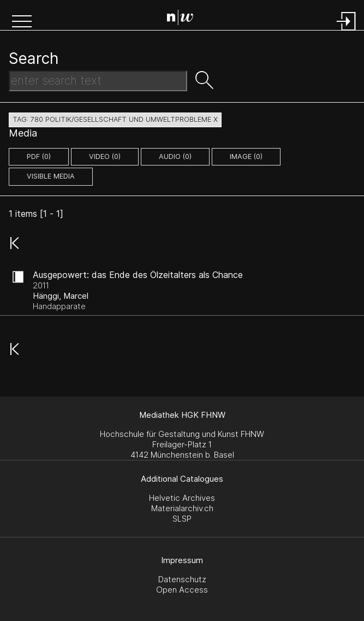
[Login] (347, 31)
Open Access (182, 590)
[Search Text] (98, 81)
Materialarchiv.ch (182, 508)
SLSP (182, 519)
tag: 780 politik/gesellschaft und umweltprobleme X (115, 119)
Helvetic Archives (182, 498)
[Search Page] (184, 19)
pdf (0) (39, 156)
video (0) (105, 156)
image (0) (246, 156)
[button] (22, 22)
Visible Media (51, 176)
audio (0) (175, 156)
